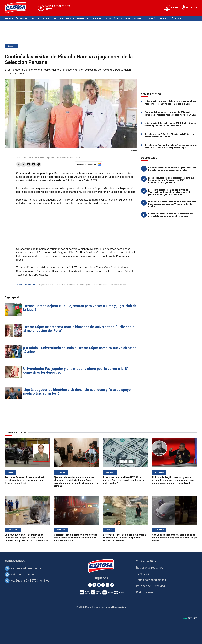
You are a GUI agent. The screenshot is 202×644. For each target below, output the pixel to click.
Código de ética (146, 561)
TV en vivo (143, 574)
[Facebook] (90, 585)
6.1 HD (174, 8)
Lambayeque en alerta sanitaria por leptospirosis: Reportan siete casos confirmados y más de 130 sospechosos (27, 538)
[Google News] (108, 585)
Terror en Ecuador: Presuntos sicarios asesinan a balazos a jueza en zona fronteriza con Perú (26, 480)
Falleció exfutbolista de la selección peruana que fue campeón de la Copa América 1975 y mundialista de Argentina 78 (171, 180)
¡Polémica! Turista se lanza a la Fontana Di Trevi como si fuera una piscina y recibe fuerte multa (124, 538)
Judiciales (97, 18)
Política (58, 18)
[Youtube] (99, 585)
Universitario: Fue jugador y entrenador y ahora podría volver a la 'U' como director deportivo (76, 371)
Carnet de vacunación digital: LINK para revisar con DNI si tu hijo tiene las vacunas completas (172, 169)
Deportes (83, 18)
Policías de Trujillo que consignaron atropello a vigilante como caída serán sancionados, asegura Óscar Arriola (173, 480)
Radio (163, 18)
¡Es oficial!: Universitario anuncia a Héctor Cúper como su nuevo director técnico (80, 350)
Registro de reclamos (150, 568)
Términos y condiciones (151, 580)
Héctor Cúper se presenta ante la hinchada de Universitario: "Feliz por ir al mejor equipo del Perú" (79, 329)
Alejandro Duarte (46, 285)
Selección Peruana (119, 285)
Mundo (70, 18)
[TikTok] (112, 585)
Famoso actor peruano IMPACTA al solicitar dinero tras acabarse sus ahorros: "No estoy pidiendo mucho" (172, 204)
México (72, 285)
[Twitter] (94, 585)
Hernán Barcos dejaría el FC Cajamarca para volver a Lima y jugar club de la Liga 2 (80, 308)
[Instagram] (103, 585)
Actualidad (44, 18)
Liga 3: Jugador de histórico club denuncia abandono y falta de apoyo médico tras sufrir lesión (77, 392)
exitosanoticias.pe (22, 574)
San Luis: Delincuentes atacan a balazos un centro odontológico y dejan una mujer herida (175, 538)
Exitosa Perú (135, 18)
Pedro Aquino (85, 285)
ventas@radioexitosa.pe (26, 568)
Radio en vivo (144, 592)
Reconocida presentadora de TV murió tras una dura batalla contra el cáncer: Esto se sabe (171, 215)
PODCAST (192, 8)
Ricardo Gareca (101, 285)
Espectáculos (114, 18)
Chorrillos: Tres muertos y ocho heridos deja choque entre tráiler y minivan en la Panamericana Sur (76, 538)
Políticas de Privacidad (150, 586)
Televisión (151, 18)
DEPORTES (61, 285)
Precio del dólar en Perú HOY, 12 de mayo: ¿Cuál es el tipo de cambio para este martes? (123, 480)
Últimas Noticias (25, 18)
